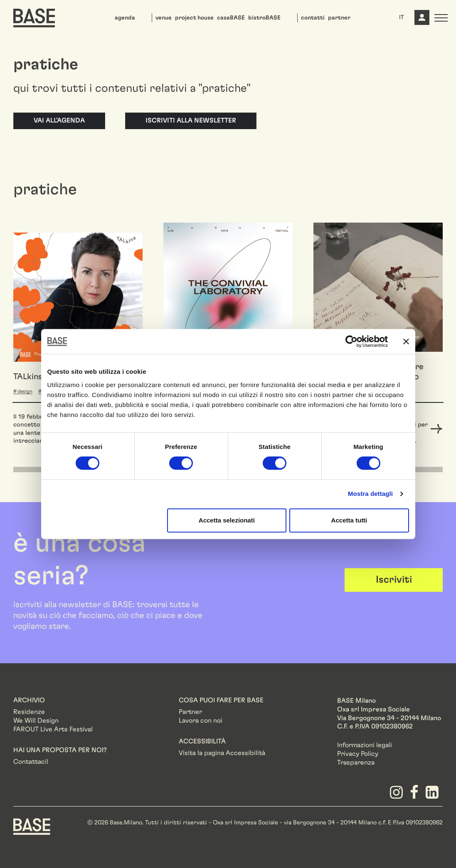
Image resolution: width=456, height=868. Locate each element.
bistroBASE (264, 18)
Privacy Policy (358, 754)
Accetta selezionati (227, 520)
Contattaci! (31, 762)
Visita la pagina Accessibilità (222, 753)
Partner (190, 712)
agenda (125, 18)
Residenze (29, 712)
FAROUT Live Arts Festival (53, 729)
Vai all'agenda (59, 120)
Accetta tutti (349, 520)
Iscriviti (394, 580)
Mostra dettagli (370, 494)
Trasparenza (356, 763)
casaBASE (231, 18)
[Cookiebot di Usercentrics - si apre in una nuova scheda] (351, 341)
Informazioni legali (365, 745)
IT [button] (402, 17)
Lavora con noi (201, 721)
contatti (313, 18)
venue (164, 18)
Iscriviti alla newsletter (191, 120)
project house (194, 18)
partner (339, 18)
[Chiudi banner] (406, 341)
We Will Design (36, 721)
